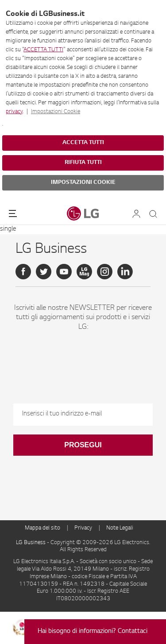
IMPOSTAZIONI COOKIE (83, 183)
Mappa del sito (42, 528)
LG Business (31, 543)
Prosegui (83, 445)
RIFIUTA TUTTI (83, 163)
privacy (14, 112)
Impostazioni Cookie (56, 112)
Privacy (83, 528)
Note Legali (120, 528)
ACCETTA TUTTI (43, 50)
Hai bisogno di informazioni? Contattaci (93, 632)
